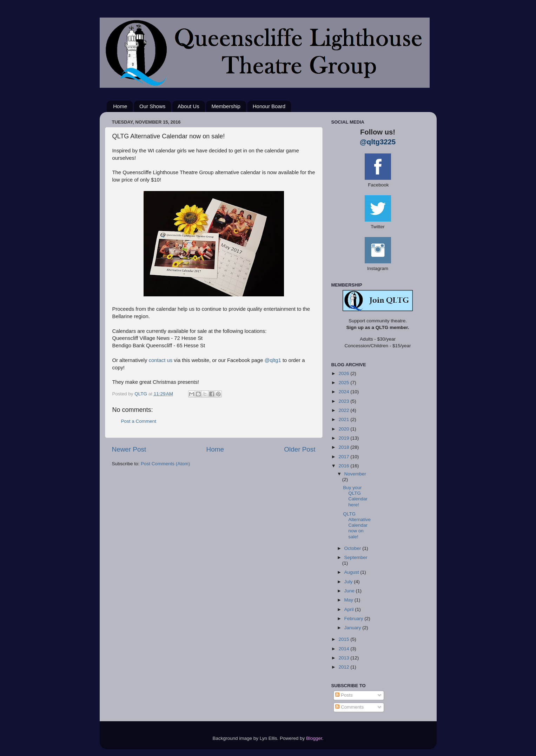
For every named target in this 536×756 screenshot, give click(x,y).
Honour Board (269, 106)
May (349, 600)
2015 (344, 639)
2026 (344, 373)
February (355, 619)
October (353, 548)
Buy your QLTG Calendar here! (355, 496)
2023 (344, 401)
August (352, 572)
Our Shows (152, 106)
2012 (344, 667)
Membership (226, 106)
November (355, 474)
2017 (344, 457)
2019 (344, 438)
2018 (344, 447)
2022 (344, 410)
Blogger (314, 738)
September (356, 557)
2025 (344, 383)
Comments (349, 707)
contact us (160, 360)
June (350, 591)
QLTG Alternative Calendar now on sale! (357, 525)
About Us (188, 106)
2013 (344, 658)
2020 (344, 429)
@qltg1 (273, 360)
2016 (344, 466)
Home (120, 106)
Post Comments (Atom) (165, 464)
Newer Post (129, 449)
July (349, 582)
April (350, 609)
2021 (344, 419)
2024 (344, 392)
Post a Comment (139, 421)
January (353, 628)
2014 (344, 649)
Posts (344, 695)
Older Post (300, 449)
